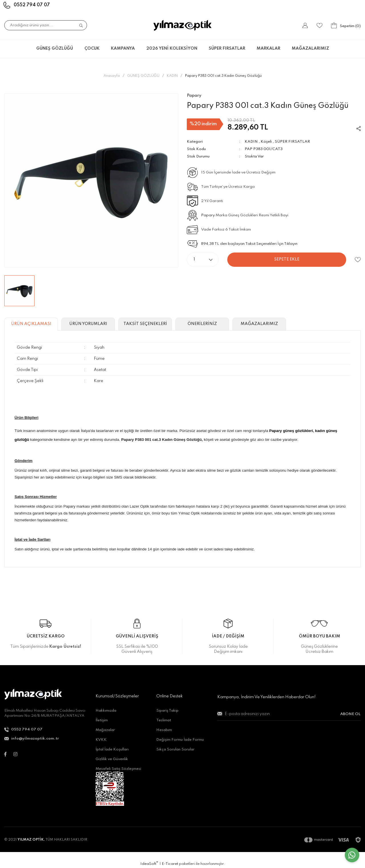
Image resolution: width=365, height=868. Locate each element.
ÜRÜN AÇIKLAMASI (31, 324)
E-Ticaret (170, 864)
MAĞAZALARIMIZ (310, 49)
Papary (208, 215)
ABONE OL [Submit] (350, 714)
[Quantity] (203, 260)
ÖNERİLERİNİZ (202, 324)
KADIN (251, 142)
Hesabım (164, 730)
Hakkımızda (106, 711)
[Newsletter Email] (289, 716)
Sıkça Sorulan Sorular (175, 749)
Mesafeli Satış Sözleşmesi (118, 769)
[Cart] (346, 25)
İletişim (102, 720)
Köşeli (266, 142)
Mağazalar (105, 730)
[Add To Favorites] (358, 260)
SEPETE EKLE (287, 259)
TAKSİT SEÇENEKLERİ (145, 324)
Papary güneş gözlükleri (291, 431)
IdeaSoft (149, 864)
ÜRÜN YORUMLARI (88, 324)
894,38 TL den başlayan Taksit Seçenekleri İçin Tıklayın (249, 244)
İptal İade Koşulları (112, 749)
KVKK (101, 740)
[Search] (46, 25)
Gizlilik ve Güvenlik (112, 759)
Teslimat (164, 720)
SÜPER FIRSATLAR (292, 142)
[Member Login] (305, 25)
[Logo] (182, 25)
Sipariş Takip (167, 711)
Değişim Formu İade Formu (180, 740)
